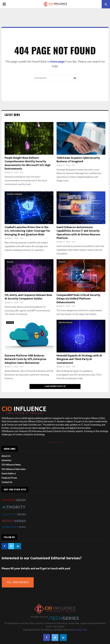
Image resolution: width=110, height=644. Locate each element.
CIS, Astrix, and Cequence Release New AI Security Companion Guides (28, 297)
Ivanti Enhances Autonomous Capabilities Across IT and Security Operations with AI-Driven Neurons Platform (78, 233)
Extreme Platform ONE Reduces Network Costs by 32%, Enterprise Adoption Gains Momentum (25, 359)
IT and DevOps (64, 194)
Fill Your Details (18, 582)
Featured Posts (9, 478)
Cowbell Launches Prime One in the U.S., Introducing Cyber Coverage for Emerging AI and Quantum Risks (27, 231)
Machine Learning (66, 322)
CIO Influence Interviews (14, 469)
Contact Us (7, 482)
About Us (6, 456)
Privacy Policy (81, 630)
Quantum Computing (14, 194)
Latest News (12, 115)
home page (57, 62)
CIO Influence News (11, 465)
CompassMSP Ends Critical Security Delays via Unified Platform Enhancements (78, 299)
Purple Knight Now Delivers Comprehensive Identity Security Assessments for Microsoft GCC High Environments (28, 163)
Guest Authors (9, 474)
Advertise (6, 460)
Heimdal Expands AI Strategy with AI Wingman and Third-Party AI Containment (79, 359)
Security (10, 125)
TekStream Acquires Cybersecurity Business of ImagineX (78, 160)
